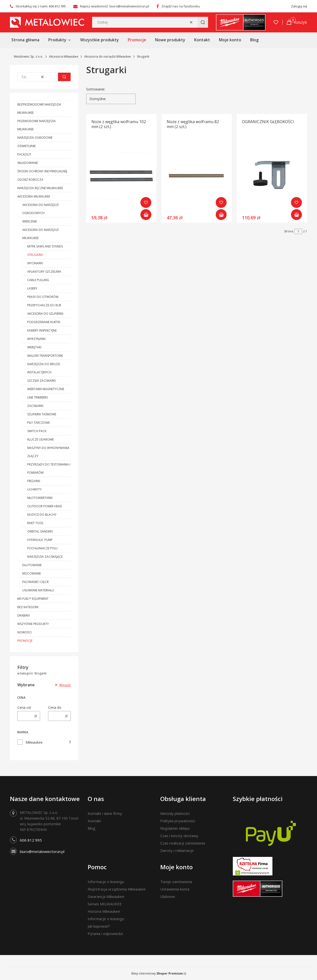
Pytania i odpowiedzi (105, 934)
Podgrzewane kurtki (44, 322)
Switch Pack (37, 431)
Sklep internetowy (157, 973)
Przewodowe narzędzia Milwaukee (37, 125)
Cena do (55, 707)
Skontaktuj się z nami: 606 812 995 (41, 6)
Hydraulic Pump (40, 540)
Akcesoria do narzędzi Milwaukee (108, 56)
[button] (203, 22)
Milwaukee (34, 742)
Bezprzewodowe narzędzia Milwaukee (39, 109)
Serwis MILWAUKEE (105, 904)
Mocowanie (32, 573)
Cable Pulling (38, 280)
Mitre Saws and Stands (45, 246)
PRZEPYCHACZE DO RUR (44, 305)
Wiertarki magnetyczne (46, 389)
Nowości (25, 632)
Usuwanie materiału (38, 590)
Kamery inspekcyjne (42, 330)
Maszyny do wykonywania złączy (48, 452)
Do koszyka (146, 215)
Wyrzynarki (36, 339)
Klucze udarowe (40, 439)
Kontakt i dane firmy (105, 813)
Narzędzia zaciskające (45, 557)
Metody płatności (175, 813)
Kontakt (94, 821)
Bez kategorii (28, 607)
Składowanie (28, 163)
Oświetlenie (26, 146)
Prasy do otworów (43, 297)
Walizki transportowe (45, 356)
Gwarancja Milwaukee (106, 896)
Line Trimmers (38, 397)
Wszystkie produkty (33, 624)
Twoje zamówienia (176, 882)
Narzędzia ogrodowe (35, 138)
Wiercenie (30, 221)
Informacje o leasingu (106, 882)
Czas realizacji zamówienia (183, 843)
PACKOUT (24, 154)
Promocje (25, 641)
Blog (92, 828)
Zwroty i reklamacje (177, 850)
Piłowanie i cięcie (36, 582)
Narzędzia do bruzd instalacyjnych (44, 368)
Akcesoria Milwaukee (64, 56)
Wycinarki (35, 263)
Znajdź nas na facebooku (181, 6)
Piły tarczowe (39, 423)
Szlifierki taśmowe (42, 414)
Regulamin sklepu (175, 828)
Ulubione (168, 896)
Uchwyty (34, 489)
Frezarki (34, 481)
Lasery (32, 288)
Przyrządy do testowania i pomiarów (49, 468)
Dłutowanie (32, 565)
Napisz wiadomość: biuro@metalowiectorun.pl (115, 6)
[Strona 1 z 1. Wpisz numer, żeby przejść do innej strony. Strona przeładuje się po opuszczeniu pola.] (298, 231)
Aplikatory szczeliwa (44, 272)
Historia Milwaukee (104, 911)
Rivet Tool (35, 523)
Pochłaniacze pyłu (42, 548)
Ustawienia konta (175, 889)
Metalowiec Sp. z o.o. (28, 56)
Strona (289, 231)
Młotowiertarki (40, 498)
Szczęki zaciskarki (41, 381)
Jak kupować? (99, 926)
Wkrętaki (34, 347)
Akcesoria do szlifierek (45, 314)
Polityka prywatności (178, 821)
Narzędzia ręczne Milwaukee (40, 188)
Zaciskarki (35, 406)
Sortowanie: (96, 89)
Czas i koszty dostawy (179, 836)
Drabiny (24, 615)
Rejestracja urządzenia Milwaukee (117, 889)
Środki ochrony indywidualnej (42, 171)
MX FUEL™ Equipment (33, 599)
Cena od (24, 707)
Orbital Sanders (40, 531)
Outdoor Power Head (45, 506)
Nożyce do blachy (42, 515)
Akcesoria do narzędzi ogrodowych (40, 209)
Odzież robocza (30, 180)
